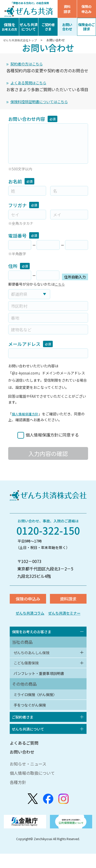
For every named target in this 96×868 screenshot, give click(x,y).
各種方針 (18, 796)
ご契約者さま (24, 729)
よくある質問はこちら (31, 84)
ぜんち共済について (30, 743)
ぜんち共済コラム (28, 617)
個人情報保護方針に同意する (52, 437)
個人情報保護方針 (26, 416)
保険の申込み (86, 9)
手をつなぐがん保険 (32, 716)
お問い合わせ (22, 766)
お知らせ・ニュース (28, 778)
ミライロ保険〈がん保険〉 (38, 704)
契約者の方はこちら (29, 64)
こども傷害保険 (28, 670)
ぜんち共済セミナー (66, 617)
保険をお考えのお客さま (35, 636)
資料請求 (67, 9)
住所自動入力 (75, 279)
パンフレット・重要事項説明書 (43, 682)
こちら (60, 286)
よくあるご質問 (24, 757)
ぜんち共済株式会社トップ (22, 40)
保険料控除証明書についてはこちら (43, 103)
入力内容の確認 (48, 456)
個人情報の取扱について (32, 787)
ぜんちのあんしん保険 (34, 658)
